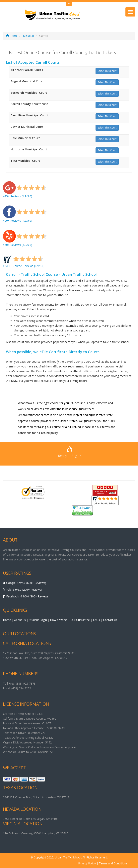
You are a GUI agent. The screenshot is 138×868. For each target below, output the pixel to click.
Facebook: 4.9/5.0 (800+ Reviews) (26, 596)
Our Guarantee (80, 620)
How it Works (59, 620)
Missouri (28, 36)
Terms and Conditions (113, 863)
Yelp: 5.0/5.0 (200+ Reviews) (23, 590)
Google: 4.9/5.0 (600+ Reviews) (25, 583)
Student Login (38, 620)
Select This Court (107, 71)
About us (20, 620)
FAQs (96, 620)
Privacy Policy (87, 863)
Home (12, 36)
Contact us (110, 620)
